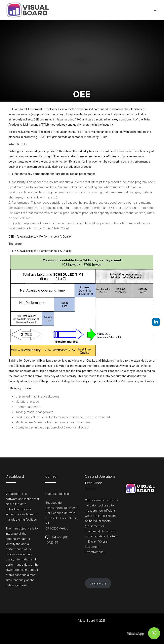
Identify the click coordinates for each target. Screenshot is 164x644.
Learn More (98, 583)
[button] (154, 633)
